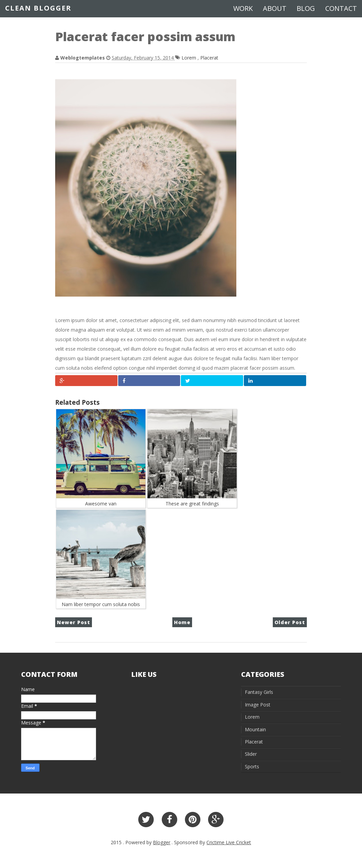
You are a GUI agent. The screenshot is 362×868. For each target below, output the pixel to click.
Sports (252, 766)
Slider (251, 754)
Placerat (209, 58)
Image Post (258, 705)
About (275, 8)
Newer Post (74, 622)
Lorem (190, 58)
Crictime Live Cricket (229, 842)
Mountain (255, 729)
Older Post (290, 622)
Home (182, 622)
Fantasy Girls (259, 692)
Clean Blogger (38, 8)
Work (243, 8)
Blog (306, 8)
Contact (341, 8)
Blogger (162, 842)
